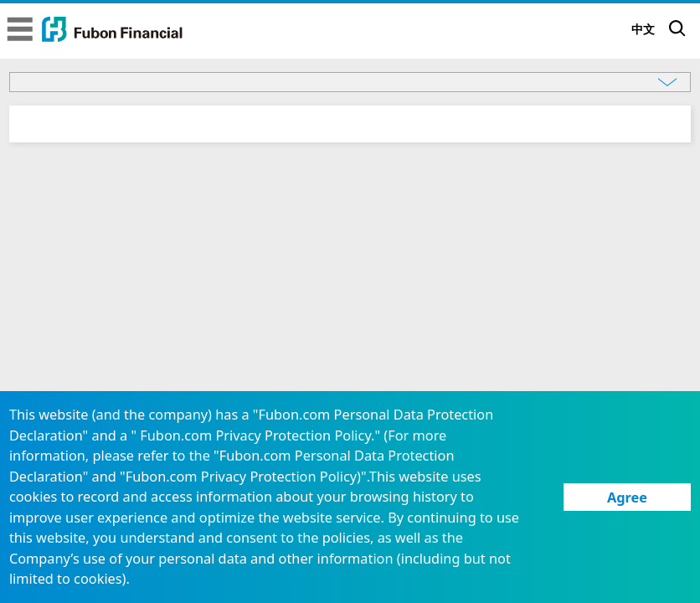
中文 (643, 29)
